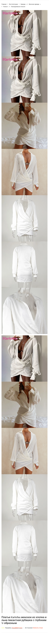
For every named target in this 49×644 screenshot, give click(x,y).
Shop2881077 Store (17, 628)
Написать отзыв (38, 628)
